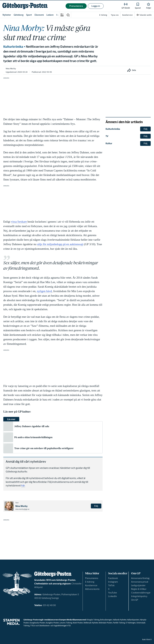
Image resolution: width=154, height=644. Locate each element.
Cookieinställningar (141, 593)
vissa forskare (19, 222)
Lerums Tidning (66, 623)
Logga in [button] (96, 6)
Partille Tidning (119, 623)
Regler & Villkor (139, 589)
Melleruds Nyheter (91, 623)
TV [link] (107, 136)
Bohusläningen (106, 620)
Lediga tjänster (138, 585)
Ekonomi (39, 15)
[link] (25, 6)
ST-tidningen (131, 623)
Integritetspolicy (139, 596)
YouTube (112, 593)
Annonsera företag (140, 578)
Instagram (113, 582)
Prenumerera (92, 578)
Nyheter (7, 15)
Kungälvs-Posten (52, 623)
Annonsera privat (140, 582)
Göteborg (19, 15)
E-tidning (90, 582)
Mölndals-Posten (105, 623)
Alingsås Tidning (93, 620)
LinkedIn (112, 596)
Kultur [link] (109, 143)
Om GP (135, 600)
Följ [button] (96, 506)
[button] (68, 15)
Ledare (50, 15)
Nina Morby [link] (11, 69)
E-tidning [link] (103, 15)
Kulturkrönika (13, 47)
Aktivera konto (92, 589)
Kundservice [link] (127, 15)
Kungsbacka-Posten (37, 623)
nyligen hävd (44, 291)
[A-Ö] (62, 15)
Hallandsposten (133, 620)
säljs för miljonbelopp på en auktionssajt (60, 244)
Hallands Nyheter (119, 620)
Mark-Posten (78, 623)
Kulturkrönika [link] (113, 129)
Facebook (113, 578)
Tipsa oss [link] (115, 15)
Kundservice (91, 585)
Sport (29, 15)
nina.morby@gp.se (22, 509)
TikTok (111, 585)
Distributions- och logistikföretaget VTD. (55, 626)
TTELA (33, 626)
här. (23, 486)
